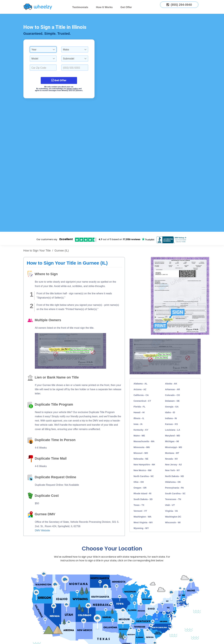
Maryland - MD (173, 436)
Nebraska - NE (141, 459)
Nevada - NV (171, 459)
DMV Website (42, 530)
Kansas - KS (171, 424)
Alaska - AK (171, 384)
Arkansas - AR (172, 389)
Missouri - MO (141, 453)
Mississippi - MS (174, 447)
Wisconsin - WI (173, 522)
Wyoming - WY (141, 528)
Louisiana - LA (173, 430)
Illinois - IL (139, 418)
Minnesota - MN (142, 447)
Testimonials (80, 7)
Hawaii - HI (139, 412)
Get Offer (126, 7)
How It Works (104, 7)
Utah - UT (170, 505)
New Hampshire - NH (144, 465)
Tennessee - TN (173, 499)
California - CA (141, 395)
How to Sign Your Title (37, 251)
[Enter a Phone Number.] (75, 68)
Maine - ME (139, 436)
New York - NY (172, 470)
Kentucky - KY (141, 430)
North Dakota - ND (174, 476)
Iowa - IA (138, 424)
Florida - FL (140, 407)
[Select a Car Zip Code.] (43, 68)
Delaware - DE (172, 401)
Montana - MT (172, 453)
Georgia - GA (172, 407)
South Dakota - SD (143, 499)
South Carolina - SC (175, 494)
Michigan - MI (172, 441)
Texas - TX (139, 505)
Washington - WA (143, 517)
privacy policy (72, 89)
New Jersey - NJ (173, 465)
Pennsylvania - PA (174, 488)
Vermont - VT (140, 511)
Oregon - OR (140, 488)
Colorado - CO (172, 395)
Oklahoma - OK (173, 482)
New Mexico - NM (142, 470)
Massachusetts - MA (144, 441)
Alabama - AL (141, 384)
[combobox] (43, 49)
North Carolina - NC (144, 476)
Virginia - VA (171, 511)
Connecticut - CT (142, 401)
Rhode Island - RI (142, 494)
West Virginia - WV (143, 522)
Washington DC (173, 517)
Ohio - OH (139, 482)
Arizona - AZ (140, 389)
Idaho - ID (170, 412)
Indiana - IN (171, 418)
